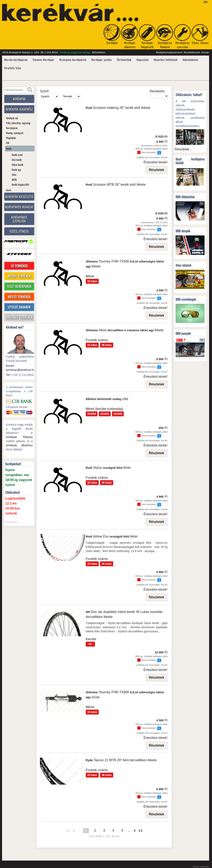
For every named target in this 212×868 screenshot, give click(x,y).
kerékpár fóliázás (19, 437)
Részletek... (183, 149)
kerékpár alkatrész (19, 445)
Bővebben (99, 52)
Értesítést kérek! (155, 162)
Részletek (157, 170)
